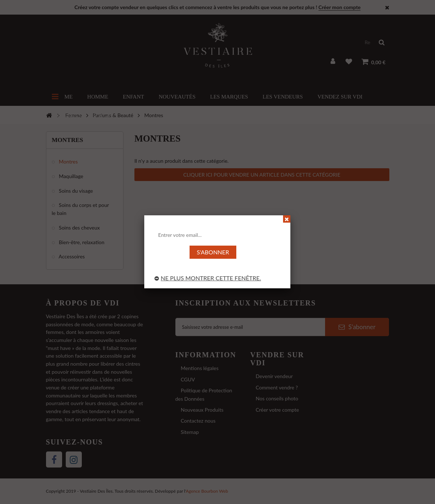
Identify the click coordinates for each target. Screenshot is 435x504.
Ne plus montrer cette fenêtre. (208, 278)
